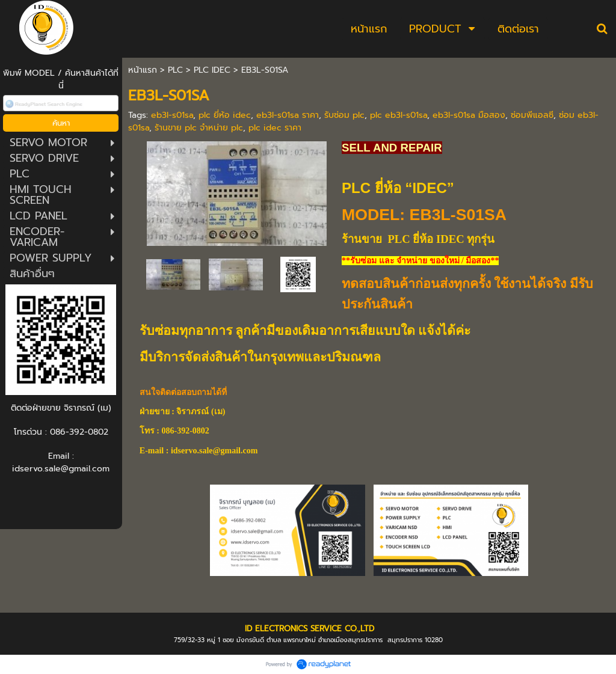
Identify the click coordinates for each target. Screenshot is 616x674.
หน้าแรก (143, 70)
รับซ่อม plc (344, 115)
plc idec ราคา (275, 128)
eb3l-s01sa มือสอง (469, 115)
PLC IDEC (212, 70)
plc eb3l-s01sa (399, 115)
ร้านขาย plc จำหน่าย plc (199, 128)
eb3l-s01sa (172, 115)
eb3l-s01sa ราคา (288, 115)
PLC (175, 70)
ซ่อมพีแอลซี (532, 115)
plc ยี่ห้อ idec (225, 115)
